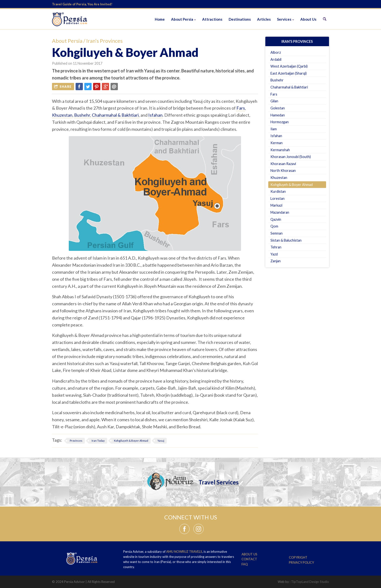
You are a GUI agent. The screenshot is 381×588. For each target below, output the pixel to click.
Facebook (79, 87)
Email (114, 87)
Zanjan (276, 261)
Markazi (276, 205)
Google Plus (105, 87)
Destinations (240, 19)
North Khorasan (283, 171)
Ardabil (276, 59)
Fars (241, 108)
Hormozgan (280, 122)
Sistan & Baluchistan (286, 240)
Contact (249, 559)
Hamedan (278, 115)
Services (284, 19)
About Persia (182, 19)
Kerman (277, 143)
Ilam (274, 129)
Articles (264, 19)
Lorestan (277, 198)
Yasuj (161, 441)
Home (160, 19)
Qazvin (276, 219)
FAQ (245, 564)
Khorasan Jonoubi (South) (291, 157)
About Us (308, 19)
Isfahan (155, 115)
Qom (274, 226)
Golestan (278, 108)
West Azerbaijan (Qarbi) (289, 66)
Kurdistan (278, 191)
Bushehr (82, 115)
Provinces (76, 441)
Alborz (276, 52)
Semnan (277, 233)
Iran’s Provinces (104, 41)
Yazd (274, 254)
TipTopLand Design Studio (310, 582)
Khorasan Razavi (283, 164)
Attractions (212, 19)
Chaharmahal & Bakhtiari (115, 115)
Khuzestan (62, 115)
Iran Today (98, 441)
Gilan (274, 101)
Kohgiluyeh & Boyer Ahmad (131, 441)
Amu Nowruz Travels (184, 552)
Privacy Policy (301, 562)
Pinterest (97, 87)
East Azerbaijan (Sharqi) (289, 73)
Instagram (199, 529)
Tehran (276, 247)
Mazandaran (280, 212)
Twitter (88, 87)
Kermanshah (280, 150)
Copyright (298, 557)
